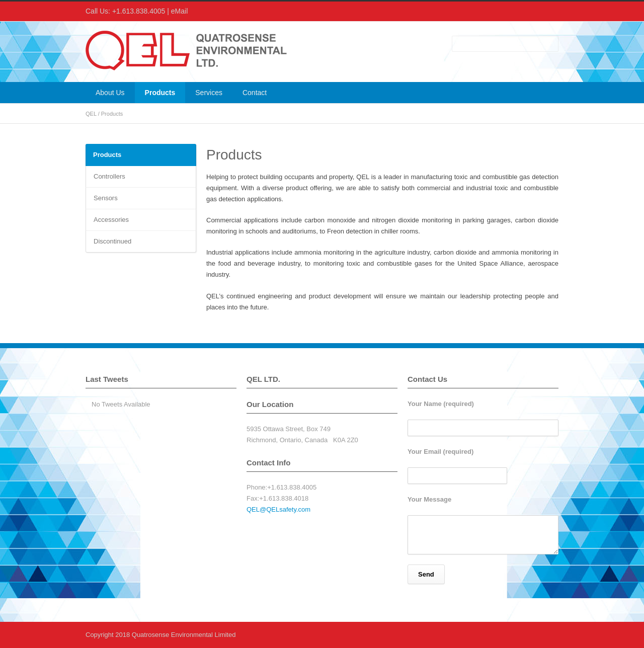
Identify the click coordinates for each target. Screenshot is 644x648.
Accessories (111, 220)
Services (209, 93)
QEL (91, 114)
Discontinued (112, 241)
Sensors (106, 198)
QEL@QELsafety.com (278, 509)
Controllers (109, 176)
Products (160, 93)
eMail (179, 11)
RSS (548, 12)
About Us (110, 93)
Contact (255, 93)
